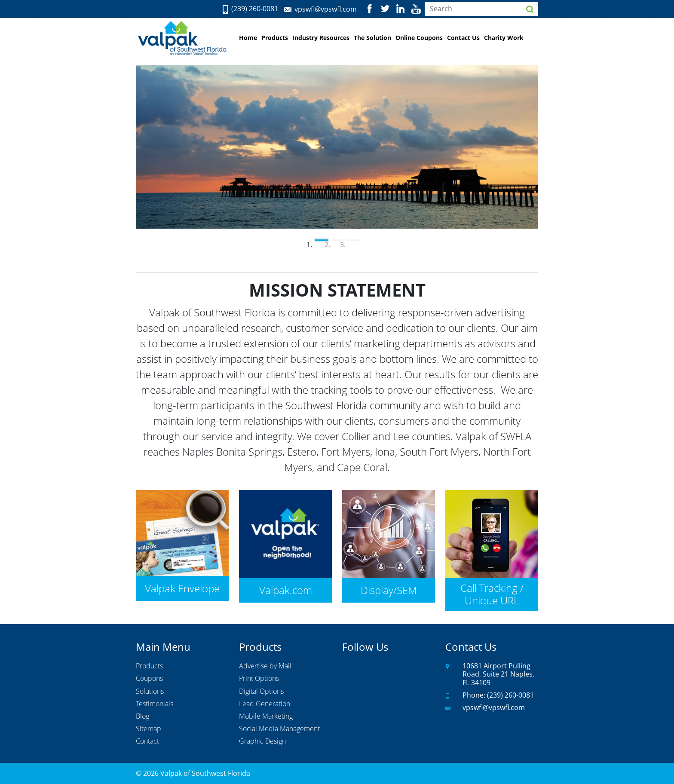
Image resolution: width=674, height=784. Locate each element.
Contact (147, 741)
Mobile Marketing (266, 717)
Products (275, 38)
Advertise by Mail (265, 666)
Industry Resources (321, 38)
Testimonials (155, 704)
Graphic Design (262, 741)
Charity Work (504, 38)
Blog (142, 717)
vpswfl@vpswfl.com (326, 9)
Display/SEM (389, 590)
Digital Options (261, 692)
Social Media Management (279, 729)
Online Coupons (419, 38)
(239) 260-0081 (255, 9)
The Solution (372, 38)
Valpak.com (286, 590)
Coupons (149, 679)
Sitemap (149, 729)
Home (248, 38)
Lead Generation (265, 704)
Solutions (150, 692)
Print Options (259, 679)
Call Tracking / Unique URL (492, 594)
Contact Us (463, 38)
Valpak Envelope (182, 588)
